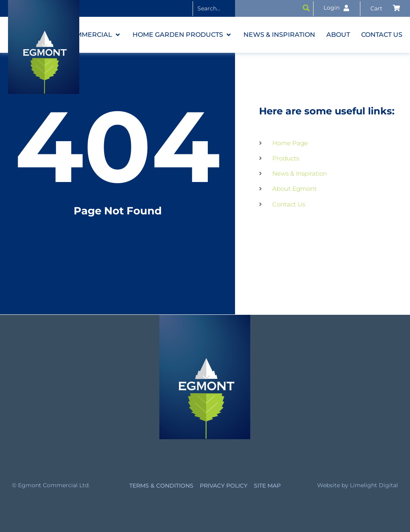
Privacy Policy (224, 486)
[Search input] (247, 8)
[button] (94, 35)
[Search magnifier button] (306, 8)
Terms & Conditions (161, 486)
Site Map (267, 486)
